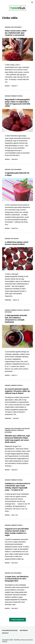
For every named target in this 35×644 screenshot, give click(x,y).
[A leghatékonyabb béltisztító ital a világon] (18, 190)
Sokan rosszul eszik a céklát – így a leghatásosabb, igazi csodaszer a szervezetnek (16, 33)
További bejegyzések (18, 620)
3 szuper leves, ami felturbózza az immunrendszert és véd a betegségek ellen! (17, 579)
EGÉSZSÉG (8, 27)
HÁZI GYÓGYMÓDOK (16, 27)
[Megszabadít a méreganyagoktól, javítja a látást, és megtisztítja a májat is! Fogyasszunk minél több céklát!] (18, 120)
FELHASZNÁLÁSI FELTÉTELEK (10, 630)
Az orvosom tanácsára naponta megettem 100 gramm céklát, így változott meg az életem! (17, 391)
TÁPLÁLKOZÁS (15, 239)
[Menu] (32, 2)
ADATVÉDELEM (24, 630)
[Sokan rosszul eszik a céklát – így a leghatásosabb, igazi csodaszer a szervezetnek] (18, 49)
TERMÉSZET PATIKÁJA (17, 96)
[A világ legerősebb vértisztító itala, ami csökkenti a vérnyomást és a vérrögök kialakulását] (18, 336)
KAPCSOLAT (5, 633)
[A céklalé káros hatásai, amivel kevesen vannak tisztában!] (18, 259)
